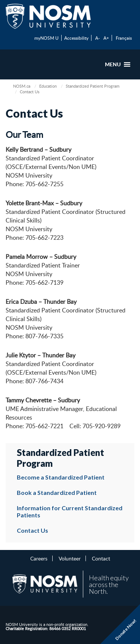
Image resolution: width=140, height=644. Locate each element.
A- (97, 38)
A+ (106, 38)
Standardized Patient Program (93, 86)
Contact (101, 558)
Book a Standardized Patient (57, 492)
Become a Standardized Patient (61, 477)
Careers (39, 558)
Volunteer (70, 558)
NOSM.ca (22, 86)
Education (48, 86)
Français (124, 38)
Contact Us (32, 530)
